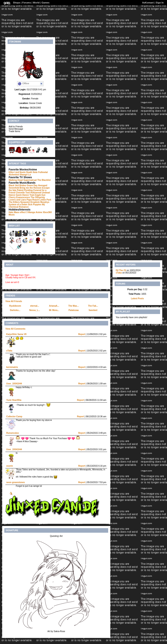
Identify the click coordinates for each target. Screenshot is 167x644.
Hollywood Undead (40, 193)
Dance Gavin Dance (19, 195)
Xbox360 (47, 212)
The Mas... (74, 306)
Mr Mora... (54, 310)
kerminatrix (12, 367)
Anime (39, 212)
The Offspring (38, 197)
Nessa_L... (35, 310)
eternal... (35, 306)
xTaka (9, 351)
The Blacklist (44, 180)
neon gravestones (16, 482)
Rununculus (13, 433)
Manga (32, 212)
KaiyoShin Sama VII (16, 334)
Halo (11, 212)
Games (46, 3)
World (36, 3)
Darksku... (15, 310)
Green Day (32, 185)
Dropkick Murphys (40, 202)
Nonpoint (25, 202)
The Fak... (93, 306)
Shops (17, 3)
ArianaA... (54, 306)
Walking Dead (16, 180)
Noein (23, 172)
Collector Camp (14, 417)
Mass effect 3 (21, 212)
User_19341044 (14, 384)
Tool (27, 193)
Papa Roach (33, 200)
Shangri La (25, 175)
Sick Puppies (35, 205)
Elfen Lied (14, 172)
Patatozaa (74, 310)
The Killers (14, 202)
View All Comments (15, 329)
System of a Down (18, 205)
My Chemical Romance (27, 206)
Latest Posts (137, 299)
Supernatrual (30, 180)
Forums (27, 3)
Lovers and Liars (17, 200)
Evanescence (23, 197)
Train (32, 195)
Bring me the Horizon (31, 188)
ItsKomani (148, 3)
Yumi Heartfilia (14, 400)
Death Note (32, 172)
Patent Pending (25, 190)
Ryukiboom (15, 306)
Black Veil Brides (17, 185)
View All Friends (14, 301)
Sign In (160, 3)
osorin (10, 466)
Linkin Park (45, 200)
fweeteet (93, 310)
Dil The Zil (121, 270)
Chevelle (20, 193)
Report (82, 334)
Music (12, 215)
